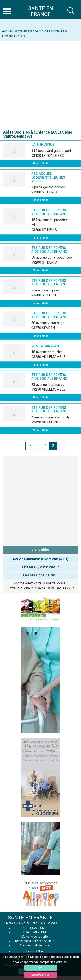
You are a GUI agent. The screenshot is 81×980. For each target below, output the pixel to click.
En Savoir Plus (40, 975)
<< (30, 446)
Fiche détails (40, 163)
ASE (25, 928)
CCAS (34, 928)
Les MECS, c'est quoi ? (40, 567)
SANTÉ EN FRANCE (30, 918)
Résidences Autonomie (35, 945)
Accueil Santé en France (20, 31)
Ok (41, 968)
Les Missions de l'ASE (41, 575)
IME (35, 932)
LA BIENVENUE (43, 145)
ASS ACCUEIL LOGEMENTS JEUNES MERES (48, 177)
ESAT (27, 932)
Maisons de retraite (35, 937)
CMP (43, 928)
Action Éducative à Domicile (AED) (40, 559)
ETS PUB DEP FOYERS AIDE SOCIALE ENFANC (49, 212)
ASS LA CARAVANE (46, 346)
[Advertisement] (40, 84)
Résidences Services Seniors (35, 941)
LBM (43, 932)
